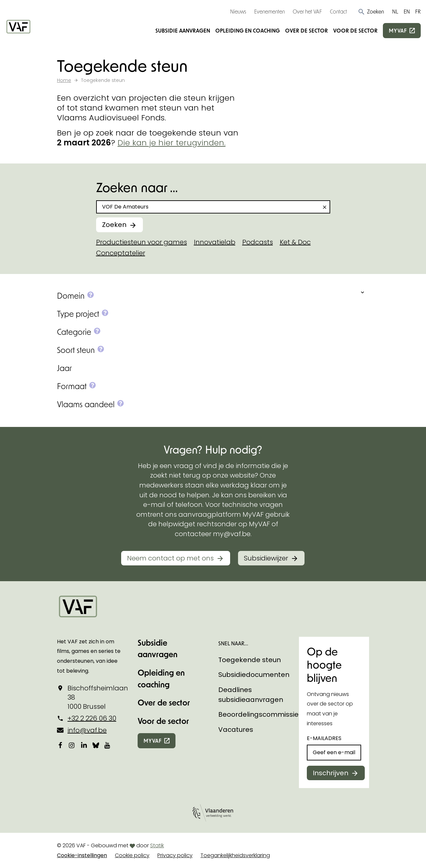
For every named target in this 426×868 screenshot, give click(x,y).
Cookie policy (132, 855)
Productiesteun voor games (142, 242)
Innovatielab (215, 242)
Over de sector (306, 30)
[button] (371, 12)
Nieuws (238, 11)
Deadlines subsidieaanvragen (251, 695)
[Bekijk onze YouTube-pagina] (108, 745)
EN (407, 11)
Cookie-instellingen (82, 855)
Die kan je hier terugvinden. (172, 143)
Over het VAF (307, 11)
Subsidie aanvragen (183, 30)
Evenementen (269, 11)
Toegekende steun (250, 660)
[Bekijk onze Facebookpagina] (60, 745)
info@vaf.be (87, 730)
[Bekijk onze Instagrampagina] (72, 745)
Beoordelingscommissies (260, 714)
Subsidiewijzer (266, 558)
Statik (157, 845)
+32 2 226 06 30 (92, 718)
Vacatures (236, 730)
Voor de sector (355, 30)
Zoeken (114, 225)
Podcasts (258, 242)
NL (395, 11)
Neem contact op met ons (170, 558)
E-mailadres (324, 738)
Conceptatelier (121, 253)
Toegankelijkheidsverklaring (235, 855)
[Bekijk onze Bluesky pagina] (96, 745)
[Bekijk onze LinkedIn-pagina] (84, 745)
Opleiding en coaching (248, 30)
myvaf (398, 30)
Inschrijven (331, 773)
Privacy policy (175, 855)
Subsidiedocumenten (254, 675)
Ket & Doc (295, 242)
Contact (338, 11)
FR (418, 11)
